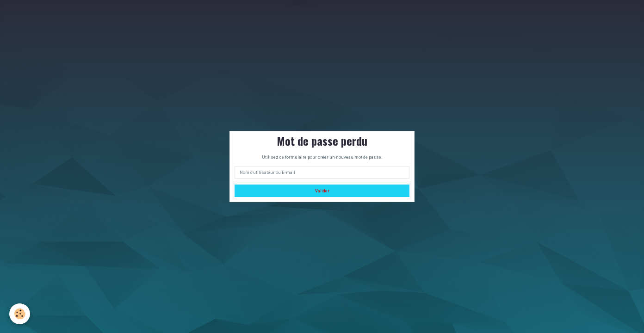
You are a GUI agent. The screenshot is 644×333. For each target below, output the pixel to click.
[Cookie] (20, 314)
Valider (322, 191)
